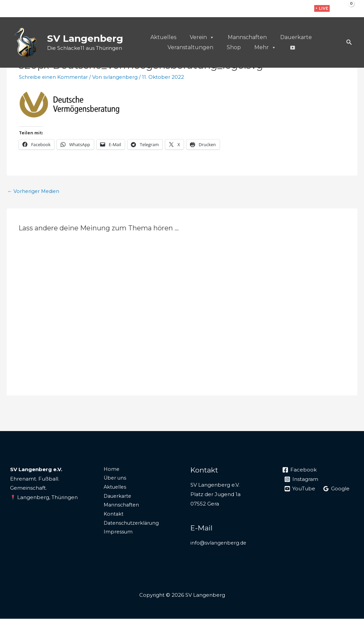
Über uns (112, 479)
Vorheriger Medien (34, 191)
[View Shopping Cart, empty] (346, 8)
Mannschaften (247, 37)
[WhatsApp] (301, 9)
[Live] (292, 47)
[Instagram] (290, 9)
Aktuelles (163, 37)
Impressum (115, 535)
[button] (322, 8)
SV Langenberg (85, 38)
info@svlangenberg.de (219, 543)
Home (108, 470)
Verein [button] (202, 37)
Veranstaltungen (190, 47)
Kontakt (111, 516)
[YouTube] (300, 489)
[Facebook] (280, 9)
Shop (234, 47)
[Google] (337, 489)
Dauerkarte (296, 37)
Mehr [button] (265, 47)
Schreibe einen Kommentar (55, 77)
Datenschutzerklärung (129, 526)
